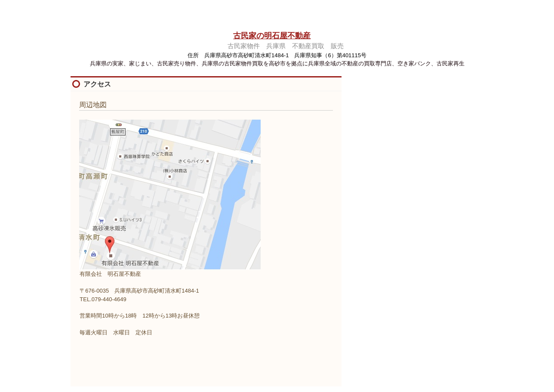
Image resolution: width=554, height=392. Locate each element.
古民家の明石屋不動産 (272, 36)
